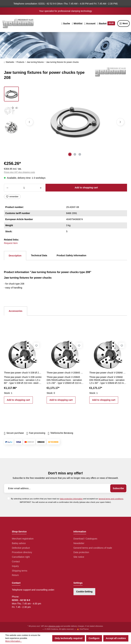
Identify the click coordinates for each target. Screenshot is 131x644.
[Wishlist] (77, 24)
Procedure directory (22, 552)
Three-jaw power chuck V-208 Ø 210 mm (23, 373)
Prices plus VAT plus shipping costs (19, 172)
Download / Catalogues (85, 539)
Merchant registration (23, 539)
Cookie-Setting (84, 592)
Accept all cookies (116, 638)
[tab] (15, 256)
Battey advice (19, 543)
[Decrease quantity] (7, 188)
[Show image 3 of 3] (80, 154)
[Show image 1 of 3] (70, 154)
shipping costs (54, 626)
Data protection (81, 552)
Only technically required (68, 638)
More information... (14, 641)
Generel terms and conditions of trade (93, 548)
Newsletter (79, 543)
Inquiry (15, 566)
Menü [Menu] (124, 24)
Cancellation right (21, 557)
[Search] (66, 24)
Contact (16, 561)
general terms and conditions (111, 499)
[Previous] (29, 122)
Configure (94, 638)
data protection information (71, 499)
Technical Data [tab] (39, 255)
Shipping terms (20, 571)
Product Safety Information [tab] (72, 255)
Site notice (79, 557)
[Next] (120, 122)
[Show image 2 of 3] (75, 154)
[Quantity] (24, 188)
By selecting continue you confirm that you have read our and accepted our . (67, 499)
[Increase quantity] (41, 188)
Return (15, 575)
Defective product (21, 548)
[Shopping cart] (106, 24)
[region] (65, 122)
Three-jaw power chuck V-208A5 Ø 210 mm (65, 373)
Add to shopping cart (86, 188)
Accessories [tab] (16, 311)
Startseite (9, 62)
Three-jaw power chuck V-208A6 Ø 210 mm (108, 373)
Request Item (11, 243)
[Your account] (90, 24)
